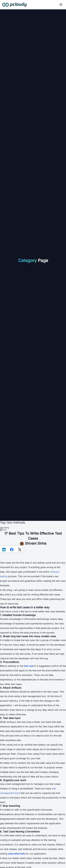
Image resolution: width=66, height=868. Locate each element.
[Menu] (61, 5)
